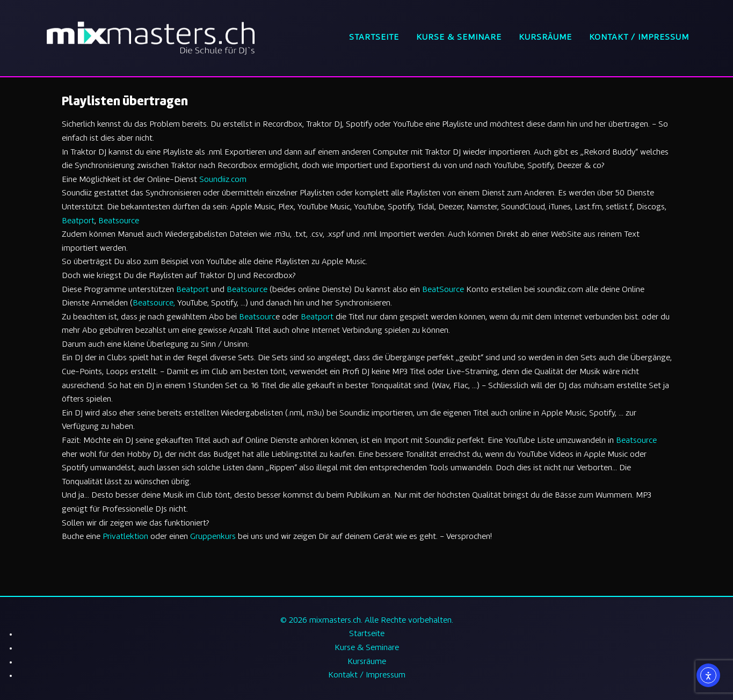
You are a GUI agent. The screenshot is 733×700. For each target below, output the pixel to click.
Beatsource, (154, 304)
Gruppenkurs (213, 537)
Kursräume (545, 38)
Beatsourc (257, 318)
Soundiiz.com (223, 180)
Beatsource (119, 221)
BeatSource (443, 290)
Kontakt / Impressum (639, 38)
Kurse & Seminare (459, 38)
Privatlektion (125, 537)
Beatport (78, 221)
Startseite (374, 38)
